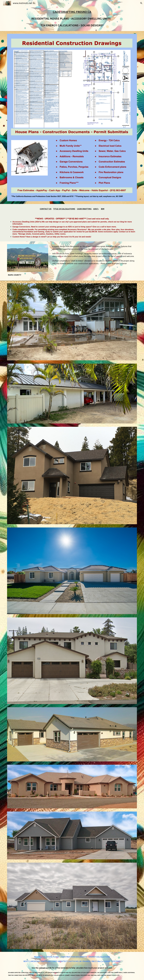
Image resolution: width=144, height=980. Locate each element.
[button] (141, 3)
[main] (72, 19)
